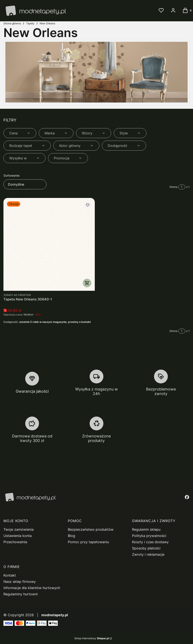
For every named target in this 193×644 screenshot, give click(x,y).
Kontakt (10, 575)
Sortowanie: (12, 175)
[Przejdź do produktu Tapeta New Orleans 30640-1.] (49, 244)
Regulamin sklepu (146, 529)
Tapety (30, 23)
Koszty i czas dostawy (150, 542)
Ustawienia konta (18, 536)
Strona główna (12, 23)
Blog (72, 536)
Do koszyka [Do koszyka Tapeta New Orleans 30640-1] (87, 283)
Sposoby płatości (146, 548)
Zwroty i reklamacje (148, 554)
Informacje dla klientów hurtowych (32, 588)
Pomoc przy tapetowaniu (88, 542)
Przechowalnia (15, 542)
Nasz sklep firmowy (20, 582)
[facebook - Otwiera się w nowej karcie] (187, 497)
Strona (174, 187)
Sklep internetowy (92, 638)
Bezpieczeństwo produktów (91, 529)
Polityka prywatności (149, 536)
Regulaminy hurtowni (21, 594)
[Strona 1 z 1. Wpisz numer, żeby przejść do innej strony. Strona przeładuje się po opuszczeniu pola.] (182, 187)
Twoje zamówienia (19, 529)
